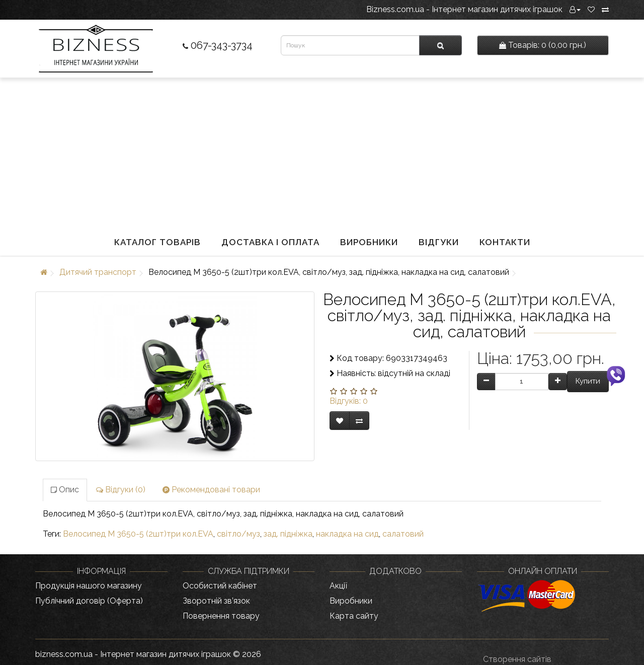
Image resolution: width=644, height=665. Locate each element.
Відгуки (439, 242)
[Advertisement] (322, 153)
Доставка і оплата (270, 242)
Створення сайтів (517, 659)
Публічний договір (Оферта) (89, 601)
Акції (338, 586)
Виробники (369, 242)
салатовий (403, 534)
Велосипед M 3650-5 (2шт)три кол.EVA (138, 534)
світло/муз (238, 534)
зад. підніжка (288, 534)
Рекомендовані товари (211, 490)
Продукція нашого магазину (89, 586)
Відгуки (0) (121, 490)
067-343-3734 (218, 45)
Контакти (505, 242)
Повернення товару (221, 616)
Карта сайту (354, 616)
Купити (588, 381)
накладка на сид (347, 534)
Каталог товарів (157, 242)
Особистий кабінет (220, 586)
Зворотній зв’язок (216, 601)
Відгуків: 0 (349, 401)
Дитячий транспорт (98, 272)
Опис (65, 490)
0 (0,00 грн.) (543, 45)
